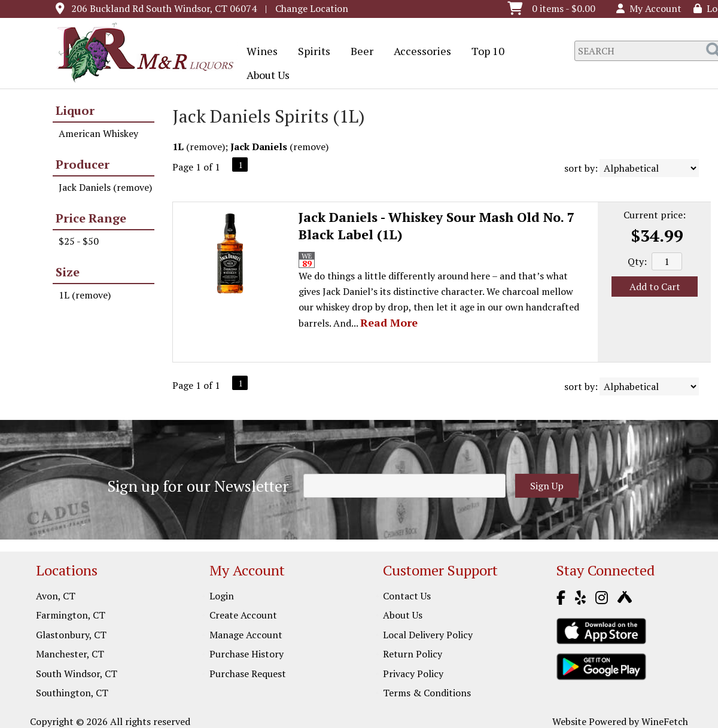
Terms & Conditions (427, 693)
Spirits (310, 52)
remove (206, 147)
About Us (264, 76)
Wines (258, 52)
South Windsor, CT (77, 674)
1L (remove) (85, 295)
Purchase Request (248, 674)
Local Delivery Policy (428, 635)
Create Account (243, 615)
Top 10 (484, 52)
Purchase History (247, 654)
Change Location (312, 8)
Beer (358, 52)
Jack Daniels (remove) (105, 187)
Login (222, 596)
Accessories (419, 52)
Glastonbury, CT (71, 635)
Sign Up (547, 486)
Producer (83, 164)
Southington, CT (72, 693)
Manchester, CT (70, 654)
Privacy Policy (413, 674)
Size (68, 272)
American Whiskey (98, 133)
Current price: (655, 215)
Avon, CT (56, 596)
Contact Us (407, 596)
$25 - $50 (79, 241)
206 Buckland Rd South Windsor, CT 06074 (164, 8)
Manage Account (246, 635)
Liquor (75, 110)
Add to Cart (655, 287)
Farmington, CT (71, 615)
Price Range (91, 218)
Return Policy (413, 654)
